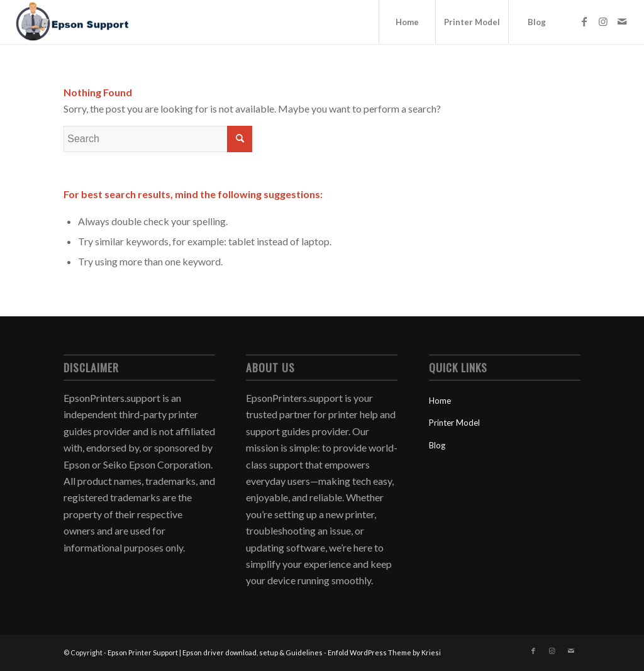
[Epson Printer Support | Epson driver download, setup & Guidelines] (72, 22)
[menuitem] (407, 22)
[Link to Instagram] (603, 21)
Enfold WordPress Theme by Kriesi (384, 652)
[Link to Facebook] (584, 21)
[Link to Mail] (622, 21)
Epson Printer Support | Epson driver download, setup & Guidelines (215, 652)
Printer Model (454, 423)
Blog (437, 445)
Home (440, 401)
